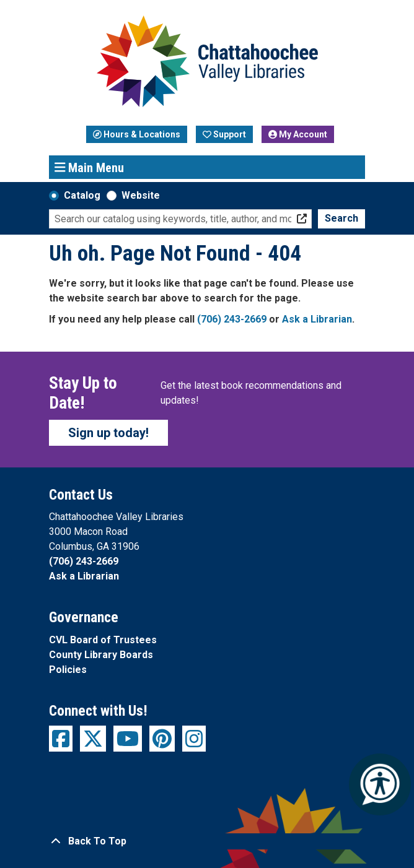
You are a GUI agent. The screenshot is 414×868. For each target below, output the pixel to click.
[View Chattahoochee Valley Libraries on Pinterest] (162, 739)
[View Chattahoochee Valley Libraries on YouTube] (128, 739)
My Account (298, 134)
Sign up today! (108, 433)
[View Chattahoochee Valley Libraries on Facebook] (61, 739)
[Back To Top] (207, 841)
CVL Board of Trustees (103, 640)
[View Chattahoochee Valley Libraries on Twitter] (93, 739)
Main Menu (90, 167)
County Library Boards (101, 655)
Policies (68, 670)
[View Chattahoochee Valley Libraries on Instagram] (194, 739)
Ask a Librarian (317, 319)
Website (141, 195)
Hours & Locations (137, 134)
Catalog (82, 195)
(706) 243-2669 (232, 319)
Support (224, 134)
